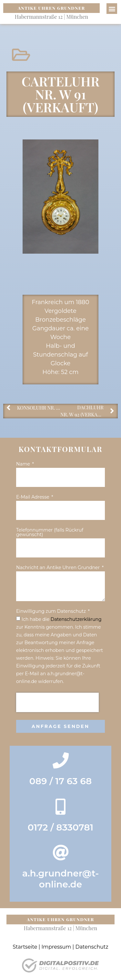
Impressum (56, 947)
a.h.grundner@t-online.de (61, 879)
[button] (112, 9)
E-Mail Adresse (33, 497)
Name (24, 464)
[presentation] (57, 702)
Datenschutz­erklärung (76, 619)
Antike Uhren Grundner (51, 8)
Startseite (25, 947)
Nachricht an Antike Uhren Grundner (59, 568)
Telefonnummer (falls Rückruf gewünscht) (50, 533)
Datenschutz (92, 947)
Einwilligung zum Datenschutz (52, 611)
